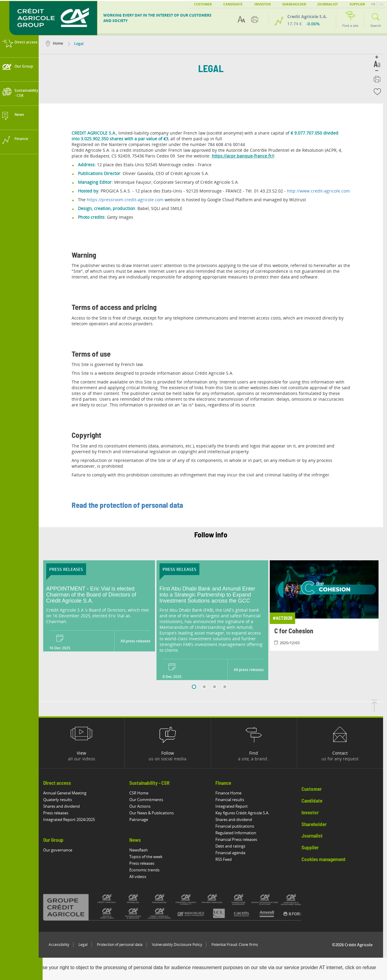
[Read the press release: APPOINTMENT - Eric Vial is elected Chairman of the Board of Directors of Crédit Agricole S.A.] (103, 595)
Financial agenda (234, 853)
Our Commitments (150, 800)
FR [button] (374, 4)
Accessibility (63, 945)
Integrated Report (235, 806)
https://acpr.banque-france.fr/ (246, 156)
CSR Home (143, 793)
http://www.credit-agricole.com (322, 191)
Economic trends (148, 870)
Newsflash (142, 850)
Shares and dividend (65, 806)
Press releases (60, 813)
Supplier (357, 4)
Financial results (234, 800)
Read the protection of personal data (131, 506)
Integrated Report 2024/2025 (73, 819)
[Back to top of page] (378, 710)
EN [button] (381, 4)
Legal (87, 945)
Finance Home (232, 793)
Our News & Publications (155, 813)
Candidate (233, 4)
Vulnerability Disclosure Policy (181, 945)
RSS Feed (227, 859)
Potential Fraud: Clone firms (239, 945)
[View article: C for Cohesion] (330, 606)
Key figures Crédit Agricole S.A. (246, 813)
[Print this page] (255, 19)
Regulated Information (240, 833)
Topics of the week (150, 857)
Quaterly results (61, 800)
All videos (142, 877)
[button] (380, 92)
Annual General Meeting (69, 793)
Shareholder (294, 4)
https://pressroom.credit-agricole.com (129, 200)
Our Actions (144, 806)
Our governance (62, 850)
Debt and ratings (234, 846)
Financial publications (239, 826)
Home (58, 43)
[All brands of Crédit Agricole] (186, 907)
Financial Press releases (240, 839)
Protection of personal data (124, 945)
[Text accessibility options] (241, 19)
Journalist (328, 4)
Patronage (143, 819)
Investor (263, 4)
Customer (203, 4)
